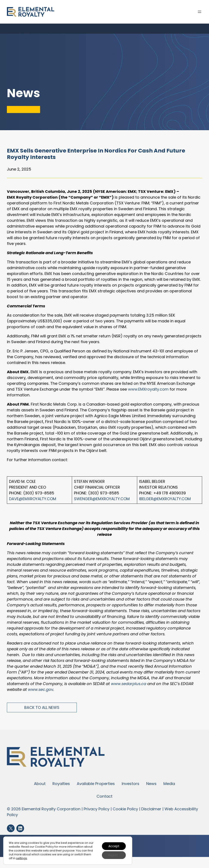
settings (22, 858)
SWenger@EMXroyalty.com (102, 499)
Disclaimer (151, 809)
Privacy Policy (97, 809)
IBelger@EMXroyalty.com (165, 499)
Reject (113, 855)
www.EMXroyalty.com (148, 389)
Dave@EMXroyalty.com (33, 499)
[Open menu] (200, 12)
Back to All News (42, 707)
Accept (114, 846)
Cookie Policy (125, 809)
